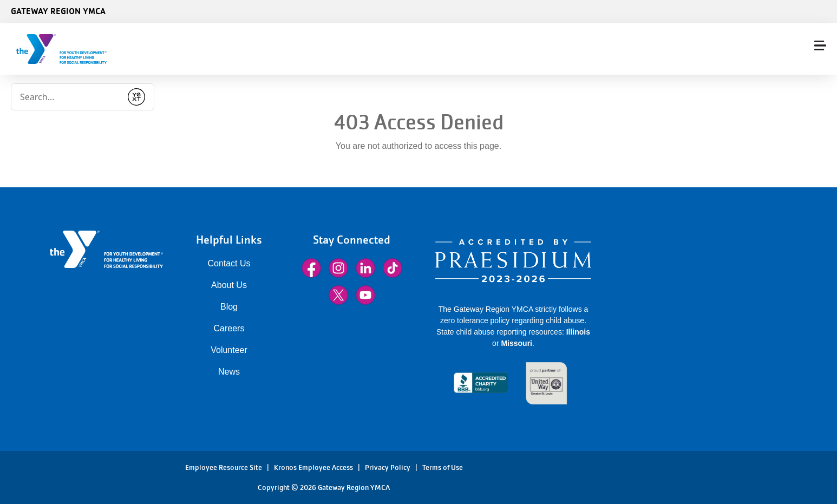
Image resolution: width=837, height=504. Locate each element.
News (229, 372)
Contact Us (229, 263)
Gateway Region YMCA (58, 11)
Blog (229, 307)
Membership (329, 49)
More (536, 49)
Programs (482, 49)
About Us (229, 285)
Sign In (742, 49)
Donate (801, 49)
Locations (587, 49)
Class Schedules (407, 49)
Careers (229, 328)
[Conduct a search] (200, 45)
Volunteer (229, 350)
